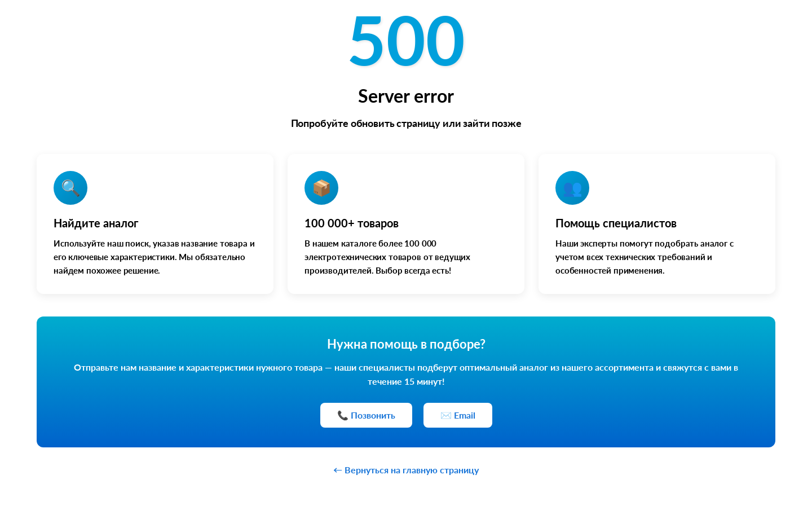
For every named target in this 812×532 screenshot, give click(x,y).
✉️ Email (458, 415)
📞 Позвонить (366, 415)
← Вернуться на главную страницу (406, 470)
